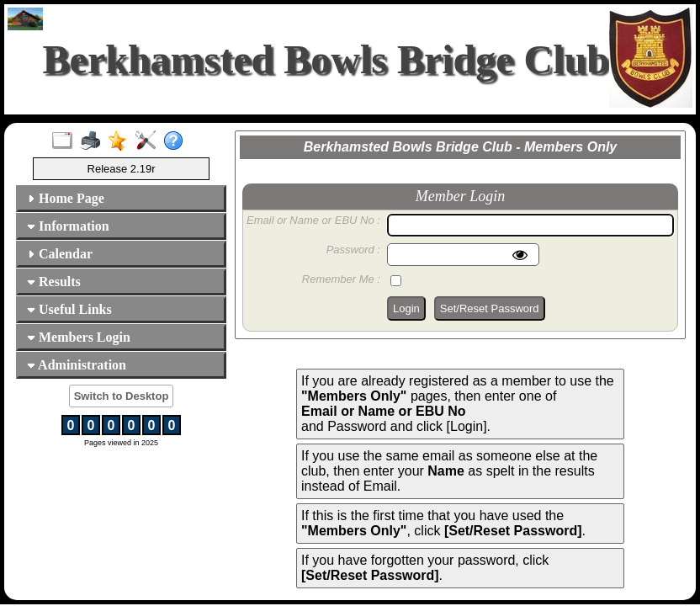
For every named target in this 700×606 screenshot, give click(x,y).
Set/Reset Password (490, 308)
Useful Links (69, 309)
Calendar (60, 254)
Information (68, 226)
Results (54, 282)
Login (406, 308)
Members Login (79, 337)
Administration (77, 365)
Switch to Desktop (122, 396)
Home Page (66, 198)
